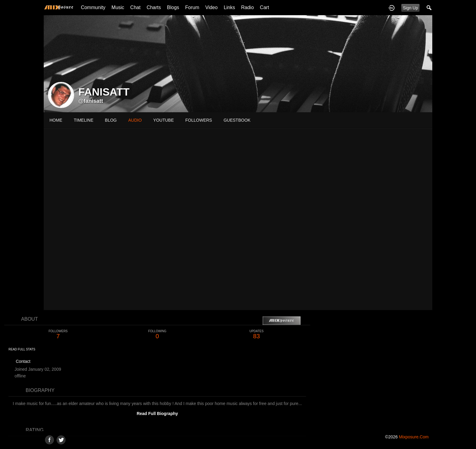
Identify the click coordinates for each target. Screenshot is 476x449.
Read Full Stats (22, 349)
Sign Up (410, 8)
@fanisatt (91, 101)
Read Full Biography (157, 414)
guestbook (237, 120)
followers (199, 120)
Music (118, 7)
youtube (164, 120)
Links (229, 7)
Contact (23, 361)
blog (111, 120)
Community (93, 7)
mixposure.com (414, 437)
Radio (247, 7)
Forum (192, 7)
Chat (135, 7)
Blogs (173, 7)
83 (257, 334)
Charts (154, 7)
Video (211, 7)
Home (56, 120)
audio (135, 120)
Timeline (84, 120)
